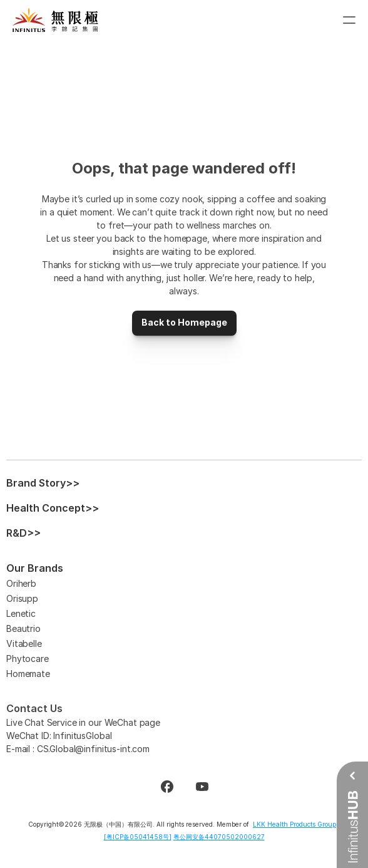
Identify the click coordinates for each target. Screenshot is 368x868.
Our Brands (35, 568)
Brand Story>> (43, 483)
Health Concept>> (53, 508)
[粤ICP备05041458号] (138, 837)
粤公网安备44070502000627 (219, 837)
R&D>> (23, 533)
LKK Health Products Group (294, 824)
